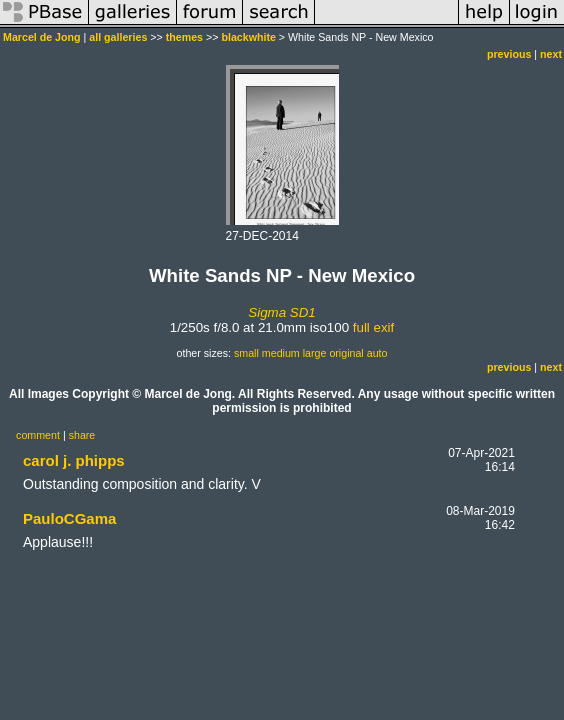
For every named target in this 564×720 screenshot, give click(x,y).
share (82, 435)
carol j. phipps (74, 460)
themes (184, 37)
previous (509, 54)
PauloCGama (69, 518)
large (315, 353)
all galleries (118, 37)
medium (281, 353)
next (551, 54)
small (246, 353)
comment (38, 435)
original (346, 353)
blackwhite (248, 37)
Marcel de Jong (42, 37)
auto (377, 353)
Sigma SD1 (281, 312)
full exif (373, 327)
